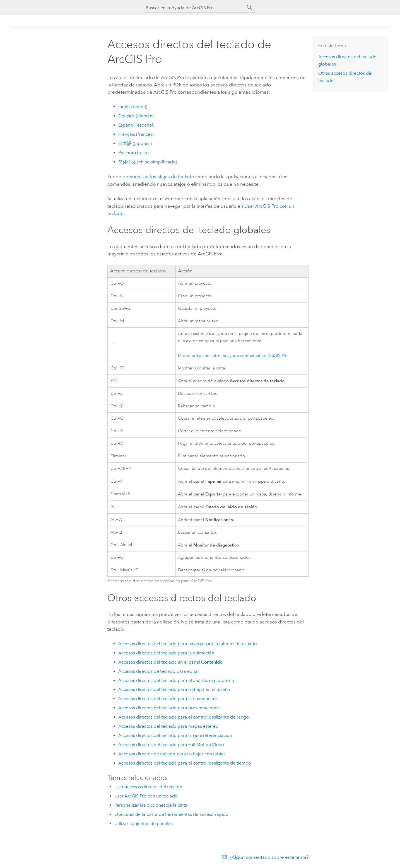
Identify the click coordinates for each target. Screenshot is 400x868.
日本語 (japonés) (135, 143)
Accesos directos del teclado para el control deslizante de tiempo (185, 763)
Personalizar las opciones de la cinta (151, 805)
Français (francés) (136, 134)
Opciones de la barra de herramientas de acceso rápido (171, 814)
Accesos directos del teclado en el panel (170, 662)
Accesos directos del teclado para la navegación (168, 699)
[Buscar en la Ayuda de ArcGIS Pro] (194, 8)
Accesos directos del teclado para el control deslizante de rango (184, 717)
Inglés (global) (133, 107)
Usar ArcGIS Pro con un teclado (146, 796)
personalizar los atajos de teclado (158, 176)
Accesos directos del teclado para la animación (166, 653)
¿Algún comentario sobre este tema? (269, 857)
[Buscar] (250, 8)
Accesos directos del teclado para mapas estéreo (168, 726)
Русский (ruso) (133, 153)
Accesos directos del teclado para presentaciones (169, 708)
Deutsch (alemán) (136, 116)
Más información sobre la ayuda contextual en (233, 356)
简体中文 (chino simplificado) (148, 162)
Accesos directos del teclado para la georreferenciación (175, 735)
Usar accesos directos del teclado (148, 787)
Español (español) (136, 125)
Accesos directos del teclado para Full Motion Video (171, 745)
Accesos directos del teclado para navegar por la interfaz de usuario (188, 644)
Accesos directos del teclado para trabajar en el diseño (174, 689)
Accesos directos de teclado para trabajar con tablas (172, 754)
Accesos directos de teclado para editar (159, 671)
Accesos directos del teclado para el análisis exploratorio (176, 680)
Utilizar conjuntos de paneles (144, 824)
